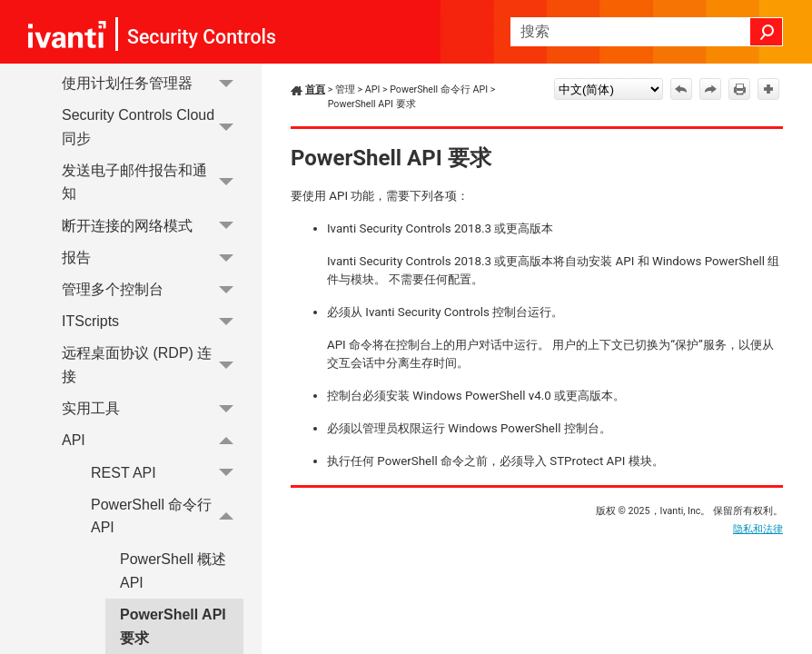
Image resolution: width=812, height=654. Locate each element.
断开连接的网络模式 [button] (153, 226)
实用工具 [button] (153, 408)
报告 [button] (153, 258)
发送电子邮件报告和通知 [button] (153, 182)
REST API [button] (167, 473)
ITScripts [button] (153, 321)
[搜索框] (647, 32)
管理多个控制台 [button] (153, 289)
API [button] (153, 441)
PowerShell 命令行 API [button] (167, 516)
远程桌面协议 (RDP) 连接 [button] (153, 366)
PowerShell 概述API (173, 571)
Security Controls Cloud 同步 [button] (153, 127)
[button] (767, 32)
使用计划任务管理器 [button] (153, 83)
